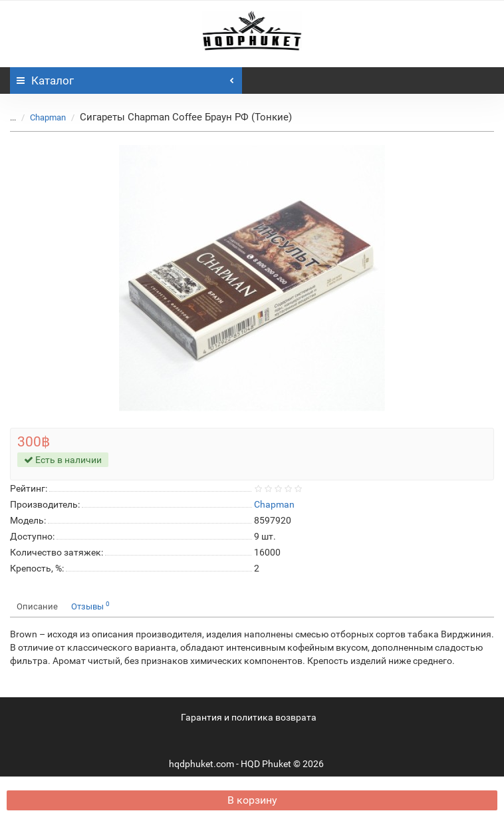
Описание (37, 606)
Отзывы (90, 606)
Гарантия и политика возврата (249, 717)
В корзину (252, 800)
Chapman (48, 117)
